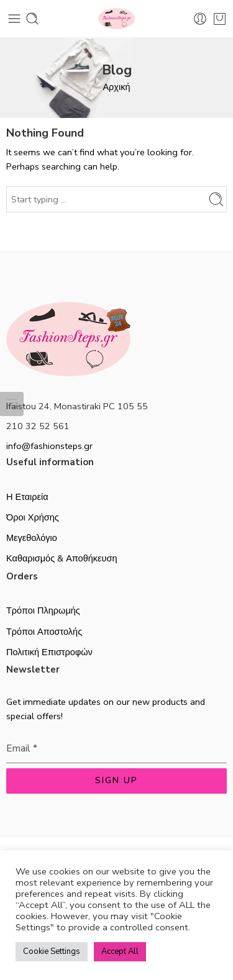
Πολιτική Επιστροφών (49, 652)
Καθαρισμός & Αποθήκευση (62, 558)
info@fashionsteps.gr (49, 446)
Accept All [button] (120, 951)
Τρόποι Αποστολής (44, 632)
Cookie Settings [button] (52, 951)
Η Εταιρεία (27, 497)
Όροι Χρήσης (33, 517)
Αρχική (116, 87)
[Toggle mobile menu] (14, 19)
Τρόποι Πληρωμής (43, 610)
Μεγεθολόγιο (32, 538)
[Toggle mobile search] (32, 19)
